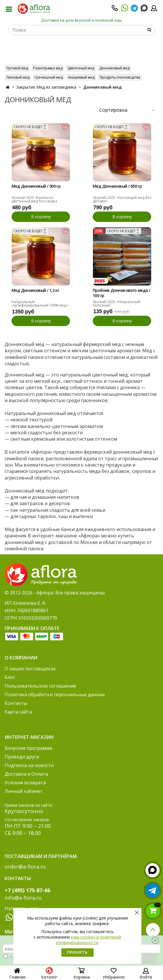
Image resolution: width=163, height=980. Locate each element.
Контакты (16, 703)
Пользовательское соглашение (40, 686)
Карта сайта (18, 712)
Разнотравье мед (48, 68)
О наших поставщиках (30, 669)
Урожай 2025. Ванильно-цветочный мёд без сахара (34, 199)
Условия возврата (25, 783)
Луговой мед (17, 68)
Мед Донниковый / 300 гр (36, 186)
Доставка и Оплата (26, 774)
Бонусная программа (28, 748)
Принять (77, 952)
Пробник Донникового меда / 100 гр (121, 293)
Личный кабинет (24, 791)
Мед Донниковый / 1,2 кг (35, 290)
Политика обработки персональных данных (55, 694)
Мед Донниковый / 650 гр (117, 186)
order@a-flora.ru (25, 867)
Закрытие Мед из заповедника (46, 87)
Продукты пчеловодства (120, 77)
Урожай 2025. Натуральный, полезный (117, 303)
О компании (21, 658)
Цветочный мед (81, 68)
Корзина (82, 975)
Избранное (114, 975)
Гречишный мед (49, 77)
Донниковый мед (114, 68)
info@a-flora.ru (23, 898)
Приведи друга (22, 757)
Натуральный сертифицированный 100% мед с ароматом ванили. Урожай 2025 (40, 305)
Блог (10, 677)
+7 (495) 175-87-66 (27, 890)
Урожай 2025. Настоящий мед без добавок (122, 199)
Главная (17, 974)
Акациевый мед (81, 77)
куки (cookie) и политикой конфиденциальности (89, 940)
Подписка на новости (29, 765)
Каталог (49, 975)
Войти (146, 975)
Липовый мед (18, 77)
